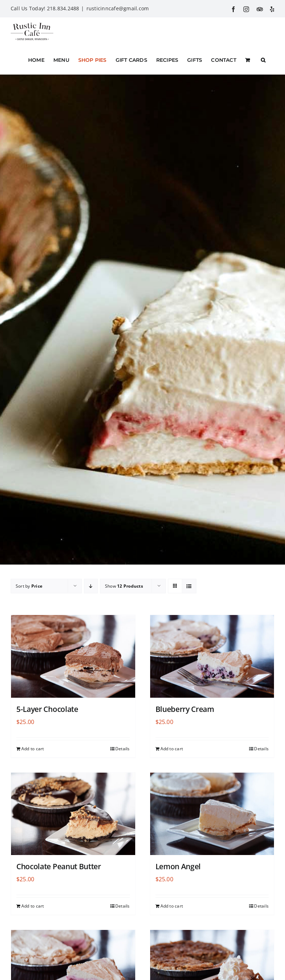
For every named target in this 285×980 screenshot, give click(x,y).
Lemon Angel (178, 866)
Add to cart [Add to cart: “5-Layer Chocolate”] (33, 749)
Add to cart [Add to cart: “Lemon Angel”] (172, 906)
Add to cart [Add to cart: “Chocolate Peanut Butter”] (33, 906)
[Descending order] (91, 586)
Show (124, 586)
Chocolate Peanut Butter (59, 866)
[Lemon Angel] (212, 814)
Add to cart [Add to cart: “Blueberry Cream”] (172, 749)
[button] (263, 60)
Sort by (29, 586)
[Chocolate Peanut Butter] (73, 814)
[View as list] (189, 586)
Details (123, 749)
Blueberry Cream (185, 709)
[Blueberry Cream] (212, 656)
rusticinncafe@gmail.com (118, 8)
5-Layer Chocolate (47, 709)
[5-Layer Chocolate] (73, 656)
